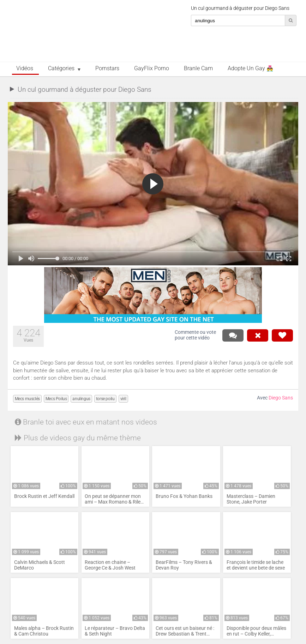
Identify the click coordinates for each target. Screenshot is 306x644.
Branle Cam (198, 68)
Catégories (61, 68)
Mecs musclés (27, 399)
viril (123, 399)
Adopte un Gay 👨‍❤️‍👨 (250, 68)
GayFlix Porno (152, 68)
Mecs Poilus (56, 399)
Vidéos (25, 68)
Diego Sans (281, 398)
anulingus (81, 399)
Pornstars (107, 68)
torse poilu (105, 399)
